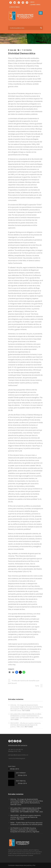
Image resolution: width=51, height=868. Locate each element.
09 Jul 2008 (13, 50)
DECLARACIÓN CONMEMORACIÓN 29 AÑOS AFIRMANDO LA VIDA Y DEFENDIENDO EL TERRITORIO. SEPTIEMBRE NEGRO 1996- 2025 (27, 716)
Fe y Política (28, 50)
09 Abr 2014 (15, 769)
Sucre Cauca (12, 766)
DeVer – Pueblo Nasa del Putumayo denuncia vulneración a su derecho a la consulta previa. (26, 823)
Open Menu (41, 13)
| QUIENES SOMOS (35, 5)
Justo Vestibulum (21, 773)
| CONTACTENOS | (15, 7)
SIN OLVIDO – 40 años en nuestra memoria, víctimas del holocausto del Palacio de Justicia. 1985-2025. (26, 725)
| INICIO (32, 2)
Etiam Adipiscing (21, 781)
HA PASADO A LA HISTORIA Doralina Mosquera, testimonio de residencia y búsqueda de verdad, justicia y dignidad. (25, 830)
